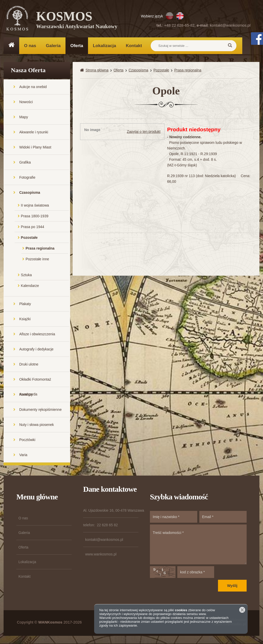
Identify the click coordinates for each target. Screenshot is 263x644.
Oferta (77, 46)
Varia (23, 455)
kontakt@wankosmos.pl (230, 25)
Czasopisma (30, 193)
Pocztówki (27, 440)
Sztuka (26, 275)
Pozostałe (29, 238)
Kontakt (134, 46)
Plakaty (25, 304)
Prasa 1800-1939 (35, 217)
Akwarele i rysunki (34, 133)
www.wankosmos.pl (101, 555)
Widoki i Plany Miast (35, 148)
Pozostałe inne (37, 260)
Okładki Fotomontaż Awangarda (35, 383)
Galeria (53, 46)
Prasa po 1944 (33, 227)
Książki (25, 319)
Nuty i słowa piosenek (36, 425)
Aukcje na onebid (33, 87)
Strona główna (97, 71)
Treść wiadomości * (198, 545)
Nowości (26, 102)
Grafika (25, 163)
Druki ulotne (29, 365)
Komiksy (26, 395)
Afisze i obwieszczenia (37, 335)
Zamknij (242, 610)
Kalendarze (30, 286)
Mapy (24, 117)
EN (180, 16)
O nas (30, 46)
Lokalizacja (105, 46)
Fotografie (27, 178)
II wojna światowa (35, 206)
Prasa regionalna (40, 249)
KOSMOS (77, 20)
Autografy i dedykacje (36, 350)
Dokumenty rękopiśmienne (40, 410)
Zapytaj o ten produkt (144, 132)
